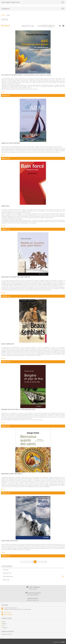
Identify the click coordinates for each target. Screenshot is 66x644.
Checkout (5, 628)
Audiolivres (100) (7, 573)
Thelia (63, 642)
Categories (5, 9)
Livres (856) (5, 570)
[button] (63, 26)
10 (45, 562)
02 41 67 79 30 (7, 613)
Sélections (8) (6, 580)
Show (23, 26)
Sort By (40, 26)
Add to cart (6, 95)
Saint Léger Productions (10, 2)
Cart (4, 626)
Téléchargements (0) (8, 576)
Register (5, 624)
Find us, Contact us (8, 615)
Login (4, 622)
